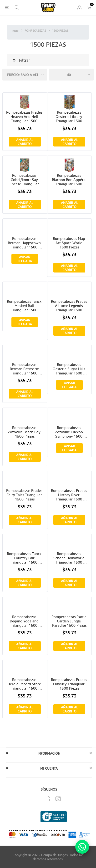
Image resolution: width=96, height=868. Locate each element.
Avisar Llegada (25, 259)
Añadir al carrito (25, 142)
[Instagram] (58, 799)
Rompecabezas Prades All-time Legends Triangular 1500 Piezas (69, 306)
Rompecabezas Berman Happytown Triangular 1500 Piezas (25, 243)
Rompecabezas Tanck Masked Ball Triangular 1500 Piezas (25, 306)
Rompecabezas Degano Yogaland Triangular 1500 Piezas (25, 621)
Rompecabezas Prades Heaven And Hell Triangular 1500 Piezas (25, 116)
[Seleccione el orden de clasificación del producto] (25, 75)
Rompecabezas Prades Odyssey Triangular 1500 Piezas (69, 684)
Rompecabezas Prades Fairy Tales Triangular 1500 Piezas (25, 495)
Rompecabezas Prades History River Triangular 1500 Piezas (69, 495)
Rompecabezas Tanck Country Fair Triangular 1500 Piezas (25, 558)
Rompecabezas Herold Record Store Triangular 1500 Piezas (25, 684)
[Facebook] (49, 799)
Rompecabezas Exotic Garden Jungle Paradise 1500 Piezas (69, 621)
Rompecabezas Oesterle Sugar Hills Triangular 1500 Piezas (69, 369)
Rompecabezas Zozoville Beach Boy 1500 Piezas (25, 432)
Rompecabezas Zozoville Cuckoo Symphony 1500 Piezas (69, 432)
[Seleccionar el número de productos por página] (71, 75)
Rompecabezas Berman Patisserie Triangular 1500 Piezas (25, 369)
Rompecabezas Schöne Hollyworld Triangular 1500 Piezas (69, 558)
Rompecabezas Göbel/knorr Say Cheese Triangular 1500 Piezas (25, 180)
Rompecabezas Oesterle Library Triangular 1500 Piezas (69, 116)
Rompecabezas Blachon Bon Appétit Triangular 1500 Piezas (69, 180)
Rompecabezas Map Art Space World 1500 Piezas (69, 243)
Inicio (15, 31)
